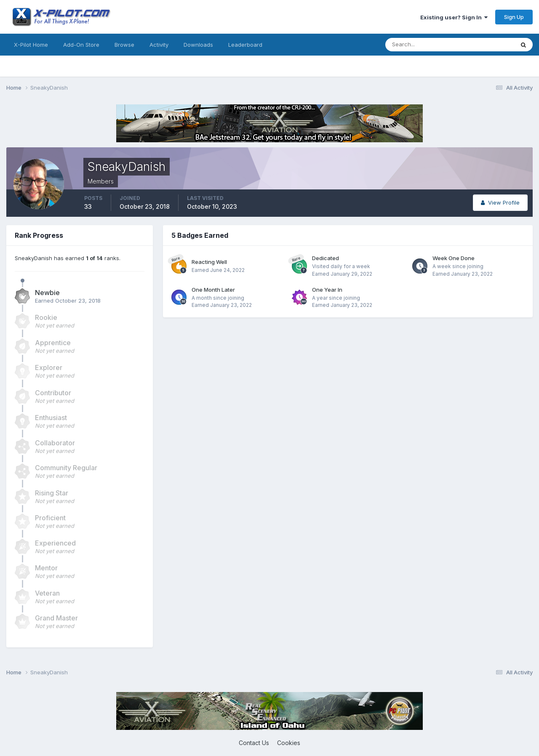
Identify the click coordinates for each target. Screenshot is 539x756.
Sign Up (514, 17)
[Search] (422, 45)
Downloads (198, 45)
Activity (159, 45)
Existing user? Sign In (454, 17)
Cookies (289, 743)
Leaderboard (245, 45)
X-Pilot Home (31, 45)
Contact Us (254, 743)
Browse (124, 45)
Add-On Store (81, 45)
